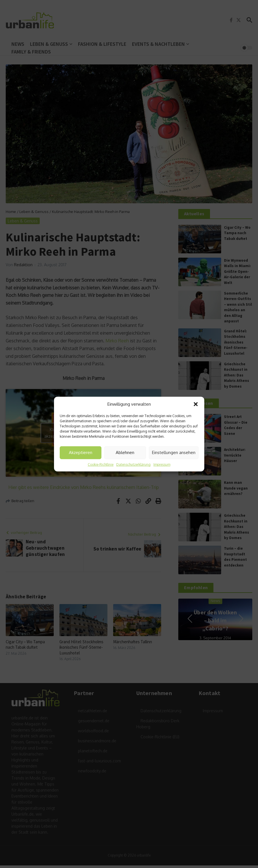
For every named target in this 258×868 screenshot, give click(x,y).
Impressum (162, 464)
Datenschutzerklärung (133, 464)
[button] (196, 404)
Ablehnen (125, 452)
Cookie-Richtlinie (101, 464)
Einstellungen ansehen (174, 452)
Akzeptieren (81, 452)
